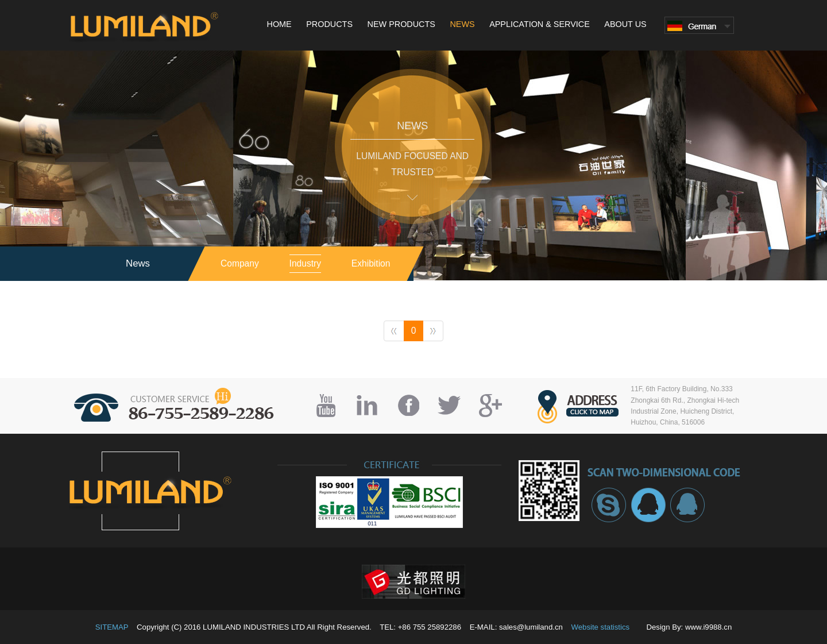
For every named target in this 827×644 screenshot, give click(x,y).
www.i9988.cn (708, 627)
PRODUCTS (329, 24)
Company (240, 263)
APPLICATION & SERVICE (540, 24)
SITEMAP (112, 627)
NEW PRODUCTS (401, 24)
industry (305, 263)
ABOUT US (625, 24)
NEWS (462, 24)
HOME (279, 24)
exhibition (371, 263)
